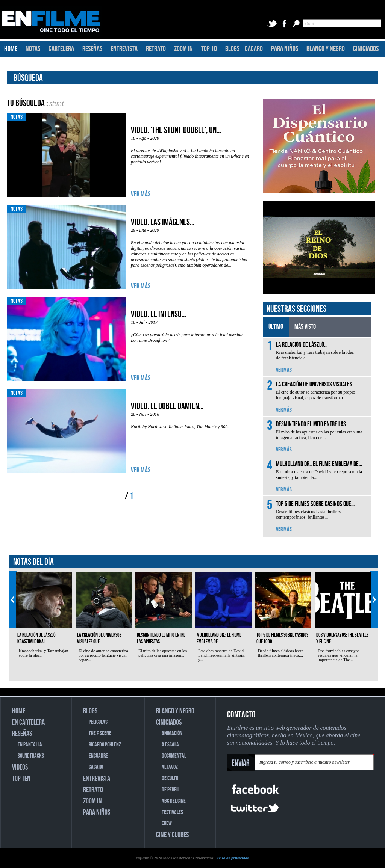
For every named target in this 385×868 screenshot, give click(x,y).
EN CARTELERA (28, 722)
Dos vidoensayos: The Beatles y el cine (342, 638)
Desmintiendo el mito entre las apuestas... (161, 638)
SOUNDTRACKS (31, 756)
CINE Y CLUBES (172, 835)
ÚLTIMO (276, 327)
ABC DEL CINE (174, 801)
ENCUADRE (98, 756)
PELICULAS (98, 722)
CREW (167, 823)
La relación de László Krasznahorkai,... (36, 638)
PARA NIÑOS (285, 49)
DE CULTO (170, 778)
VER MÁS (141, 194)
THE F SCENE (100, 733)
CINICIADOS (366, 49)
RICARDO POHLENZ (105, 745)
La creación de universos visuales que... (99, 638)
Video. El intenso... (158, 314)
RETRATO (156, 49)
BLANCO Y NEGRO (326, 49)
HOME (11, 49)
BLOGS (232, 49)
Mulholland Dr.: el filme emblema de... (219, 638)
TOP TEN (21, 779)
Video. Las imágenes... (163, 222)
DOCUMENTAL (174, 756)
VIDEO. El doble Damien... (167, 406)
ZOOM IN (183, 49)
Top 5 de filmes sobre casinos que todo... (282, 638)
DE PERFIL (171, 790)
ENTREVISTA (124, 49)
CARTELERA (61, 49)
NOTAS (33, 49)
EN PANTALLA (30, 745)
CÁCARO (254, 49)
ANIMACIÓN (172, 733)
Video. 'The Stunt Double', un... (176, 130)
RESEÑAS (92, 49)
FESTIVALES (172, 812)
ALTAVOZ (170, 767)
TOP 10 (209, 49)
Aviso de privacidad (233, 858)
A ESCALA (170, 745)
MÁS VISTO (305, 327)
